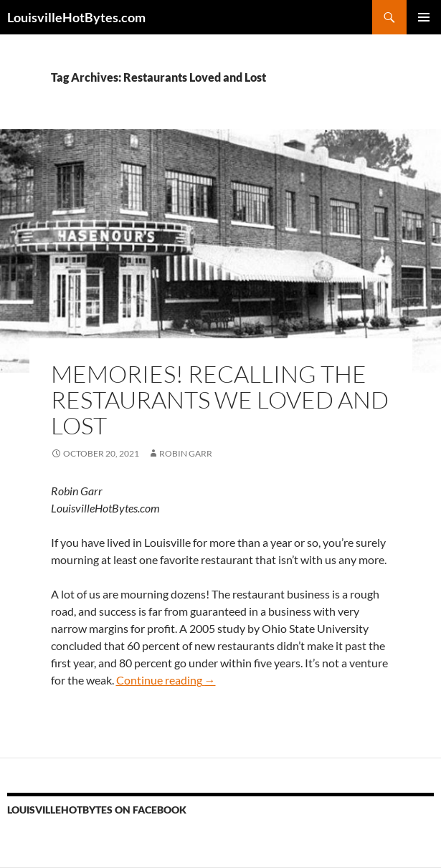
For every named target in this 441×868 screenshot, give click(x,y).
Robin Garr (186, 453)
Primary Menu (424, 17)
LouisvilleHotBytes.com (76, 17)
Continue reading (166, 680)
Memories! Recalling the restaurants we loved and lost (220, 400)
